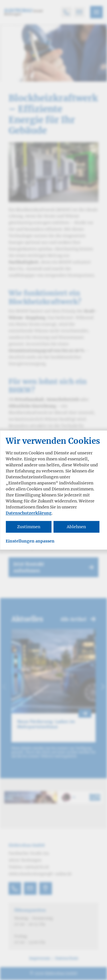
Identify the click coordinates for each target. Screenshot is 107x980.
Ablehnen (76, 527)
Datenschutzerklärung (29, 513)
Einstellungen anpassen (30, 541)
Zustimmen (29, 527)
